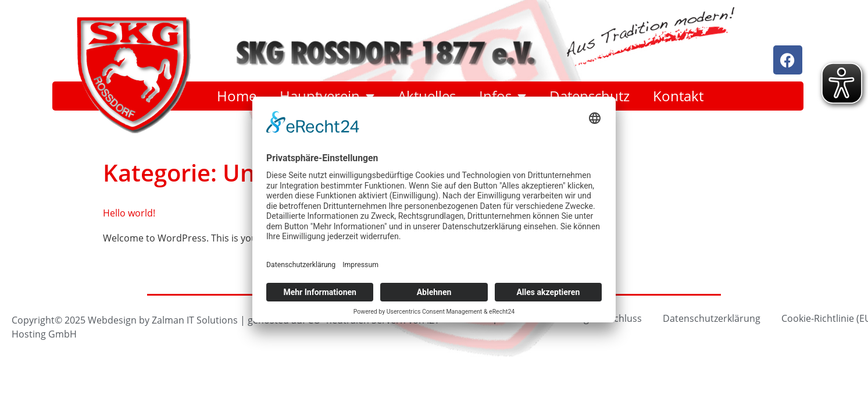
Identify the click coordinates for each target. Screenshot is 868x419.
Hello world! (129, 213)
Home (237, 96)
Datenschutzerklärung (712, 318)
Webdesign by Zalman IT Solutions (163, 320)
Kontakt (678, 96)
